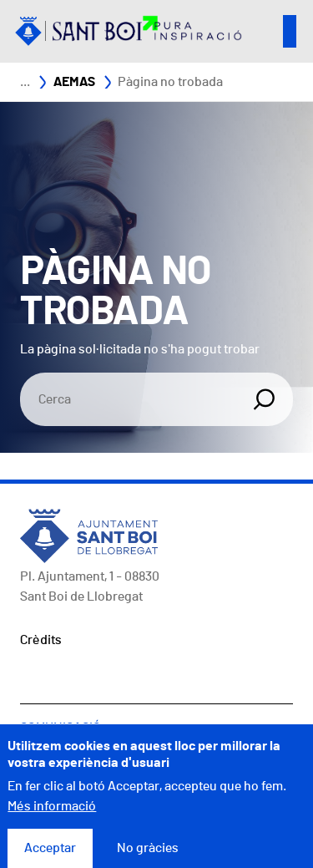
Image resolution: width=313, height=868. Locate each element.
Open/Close (290, 31)
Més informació (52, 815)
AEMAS (74, 82)
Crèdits (41, 640)
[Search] (130, 399)
